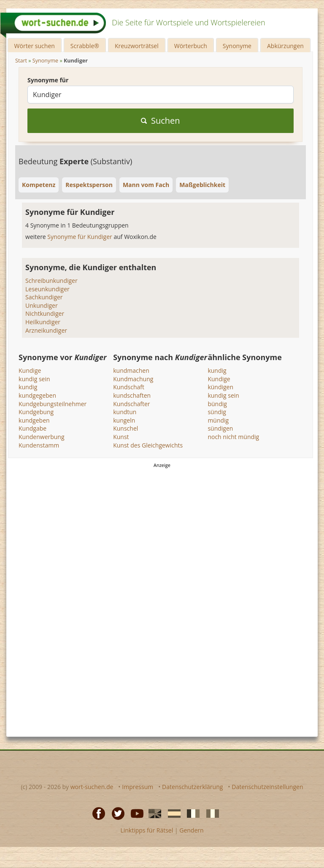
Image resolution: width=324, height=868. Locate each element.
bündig (217, 404)
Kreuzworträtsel (137, 46)
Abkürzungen (285, 46)
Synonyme (237, 46)
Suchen (161, 121)
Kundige (30, 370)
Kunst (121, 437)
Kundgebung (36, 412)
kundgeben (34, 420)
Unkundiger (42, 305)
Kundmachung (133, 379)
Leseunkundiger (47, 289)
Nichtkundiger (45, 313)
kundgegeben (37, 395)
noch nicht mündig (233, 437)
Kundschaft (129, 387)
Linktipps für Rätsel (147, 830)
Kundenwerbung (42, 437)
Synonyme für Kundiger (80, 237)
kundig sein (34, 379)
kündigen (220, 387)
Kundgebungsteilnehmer (53, 404)
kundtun (125, 412)
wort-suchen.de (92, 787)
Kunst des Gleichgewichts (148, 445)
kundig (28, 387)
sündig (217, 412)
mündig (218, 420)
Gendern (191, 830)
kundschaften (132, 395)
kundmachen (131, 370)
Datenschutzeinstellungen (267, 787)
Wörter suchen (35, 46)
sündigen (220, 428)
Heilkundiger (43, 322)
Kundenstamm (39, 445)
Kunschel (126, 428)
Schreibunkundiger (51, 281)
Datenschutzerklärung (192, 787)
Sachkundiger (44, 297)
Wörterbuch (191, 46)
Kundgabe (32, 428)
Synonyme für (48, 80)
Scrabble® (85, 46)
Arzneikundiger (46, 330)
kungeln (124, 420)
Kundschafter (131, 404)
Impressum (138, 787)
